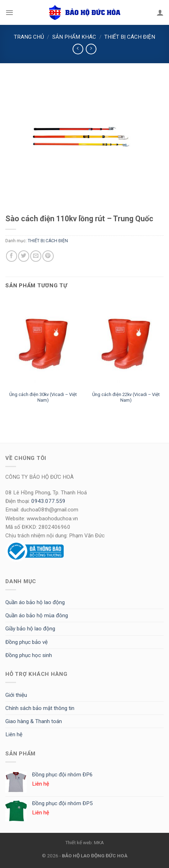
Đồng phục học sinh (29, 655)
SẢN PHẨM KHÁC (74, 37)
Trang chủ (29, 37)
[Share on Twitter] (24, 256)
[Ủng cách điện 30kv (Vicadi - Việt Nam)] (43, 342)
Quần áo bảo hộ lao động (35, 602)
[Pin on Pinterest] (48, 256)
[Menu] (9, 12)
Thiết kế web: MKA (84, 842)
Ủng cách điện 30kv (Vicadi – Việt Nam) (43, 397)
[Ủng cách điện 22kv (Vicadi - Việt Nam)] (126, 342)
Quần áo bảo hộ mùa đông (37, 615)
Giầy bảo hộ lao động (30, 629)
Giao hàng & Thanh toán (34, 721)
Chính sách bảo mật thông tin (40, 708)
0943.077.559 (48, 501)
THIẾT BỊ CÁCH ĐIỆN (130, 37)
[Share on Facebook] (12, 256)
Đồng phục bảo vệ (27, 642)
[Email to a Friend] (36, 256)
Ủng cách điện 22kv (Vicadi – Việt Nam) (126, 397)
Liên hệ (14, 734)
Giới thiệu (16, 695)
